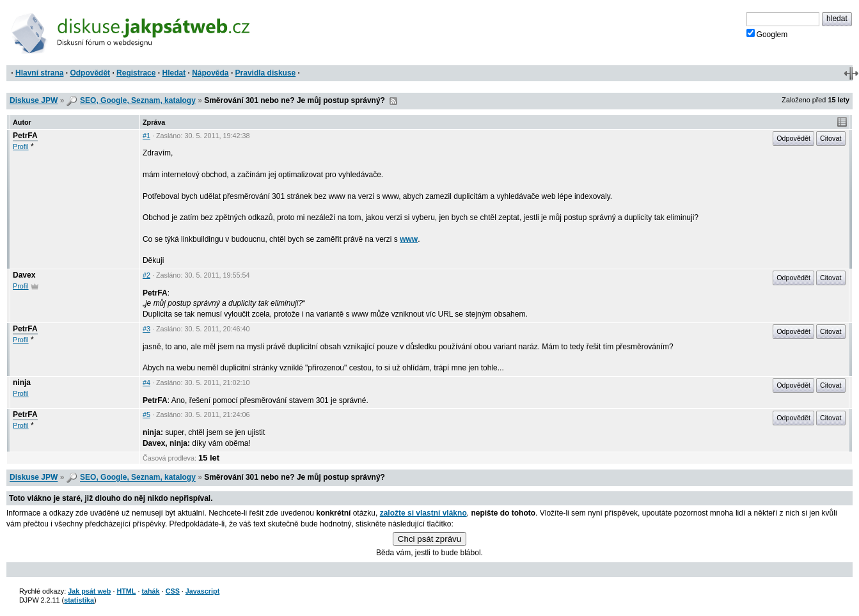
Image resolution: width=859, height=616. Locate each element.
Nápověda (210, 73)
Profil (21, 146)
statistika (79, 600)
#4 (146, 383)
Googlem (767, 34)
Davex (24, 275)
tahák (150, 591)
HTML (126, 591)
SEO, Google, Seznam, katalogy (138, 100)
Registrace (136, 73)
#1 (146, 136)
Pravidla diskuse (266, 73)
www (409, 239)
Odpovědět (90, 73)
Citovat (831, 138)
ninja (22, 383)
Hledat (174, 73)
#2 (146, 275)
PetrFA (25, 136)
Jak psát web (89, 591)
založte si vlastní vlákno (423, 513)
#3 (146, 329)
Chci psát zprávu (429, 539)
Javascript (202, 591)
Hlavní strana (39, 73)
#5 (146, 415)
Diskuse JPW (34, 100)
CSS (173, 591)
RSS (393, 101)
